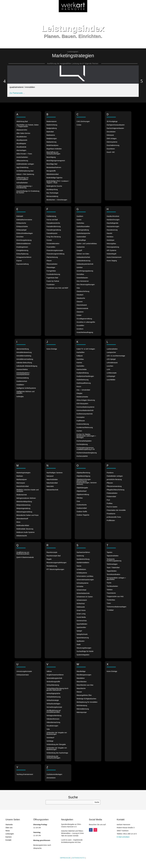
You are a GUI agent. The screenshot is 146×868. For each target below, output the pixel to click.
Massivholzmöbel (23, 486)
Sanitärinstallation (83, 563)
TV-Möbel (110, 610)
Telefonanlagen (112, 564)
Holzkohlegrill (111, 254)
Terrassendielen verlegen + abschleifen (116, 579)
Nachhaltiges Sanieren (55, 473)
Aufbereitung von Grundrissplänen (22, 179)
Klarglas (79, 393)
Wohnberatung (82, 706)
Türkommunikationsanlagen (116, 607)
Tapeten (109, 552)
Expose (19, 261)
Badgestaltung (52, 128)
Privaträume (111, 514)
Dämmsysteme (112, 142)
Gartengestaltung (83, 230)
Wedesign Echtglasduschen (86, 699)
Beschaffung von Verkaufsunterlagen (53, 153)
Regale (49, 559)
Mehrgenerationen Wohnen (26, 498)
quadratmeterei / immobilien (22, 87)
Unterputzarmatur (23, 675)
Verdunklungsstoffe (53, 682)
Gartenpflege (81, 240)
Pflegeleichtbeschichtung (115, 490)
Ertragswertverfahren (24, 257)
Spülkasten (80, 641)
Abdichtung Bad (22, 121)
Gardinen (80, 216)
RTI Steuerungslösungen (55, 569)
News (8, 831)
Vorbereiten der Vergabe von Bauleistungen (57, 733)
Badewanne (51, 135)
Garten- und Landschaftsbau (87, 244)
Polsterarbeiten (112, 493)
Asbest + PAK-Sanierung (25, 174)
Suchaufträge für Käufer (85, 651)
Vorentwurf (50, 738)
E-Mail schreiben (123, 837)
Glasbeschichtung (83, 291)
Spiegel (79, 631)
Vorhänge (50, 741)
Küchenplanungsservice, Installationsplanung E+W (86, 449)
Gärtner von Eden (83, 254)
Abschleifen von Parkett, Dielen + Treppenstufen (28, 126)
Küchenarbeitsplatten (84, 441)
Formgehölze (51, 271)
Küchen (79, 431)
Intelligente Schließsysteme (26, 388)
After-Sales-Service (23, 133)
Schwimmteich (82, 600)
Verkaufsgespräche (53, 693)
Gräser (79, 315)
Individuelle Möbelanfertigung (27, 366)
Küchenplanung (82, 444)
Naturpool (50, 476)
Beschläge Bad (52, 164)
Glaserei (80, 302)
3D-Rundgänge (112, 121)
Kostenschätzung (83, 424)
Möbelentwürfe (22, 536)
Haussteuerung (112, 230)
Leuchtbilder (111, 380)
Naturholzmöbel (52, 483)
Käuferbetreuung (82, 380)
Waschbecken (81, 682)
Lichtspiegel (111, 376)
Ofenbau (80, 498)
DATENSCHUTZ (78, 858)
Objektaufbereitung (83, 473)
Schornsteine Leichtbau (85, 576)
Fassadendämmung (54, 227)
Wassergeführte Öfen (84, 695)
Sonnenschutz (82, 621)
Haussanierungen (113, 227)
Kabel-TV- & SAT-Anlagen (86, 349)
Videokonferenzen (53, 719)
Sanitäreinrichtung (83, 559)
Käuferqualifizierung (84, 383)
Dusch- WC (111, 152)
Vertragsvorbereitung (54, 716)
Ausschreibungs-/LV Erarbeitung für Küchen (28, 192)
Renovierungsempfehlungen (57, 563)
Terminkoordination (113, 574)
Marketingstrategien (23, 473)
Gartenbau (80, 223)
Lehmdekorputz (112, 363)
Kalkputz (80, 356)
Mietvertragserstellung (24, 512)
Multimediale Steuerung (25, 529)
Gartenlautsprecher (83, 233)
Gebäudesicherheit (83, 257)
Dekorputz (110, 135)
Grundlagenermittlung (84, 319)
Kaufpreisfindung (83, 373)
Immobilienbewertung (24, 352)
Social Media (81, 617)
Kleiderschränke (82, 397)
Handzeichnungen (113, 220)
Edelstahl (20, 216)
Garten (79, 220)
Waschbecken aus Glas (85, 685)
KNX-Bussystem (82, 404)
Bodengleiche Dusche (54, 186)
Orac (78, 501)
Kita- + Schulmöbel (83, 390)
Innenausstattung (23, 378)
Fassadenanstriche (53, 223)
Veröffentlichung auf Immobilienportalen (54, 711)
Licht (108, 369)
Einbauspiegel (21, 230)
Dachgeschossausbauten (116, 125)
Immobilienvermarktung (25, 359)
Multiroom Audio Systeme (25, 532)
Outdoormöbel (82, 508)
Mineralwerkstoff (22, 519)
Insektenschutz (22, 381)
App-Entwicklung (22, 167)
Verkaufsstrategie (53, 700)
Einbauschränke (22, 227)
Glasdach (80, 295)
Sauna (79, 566)
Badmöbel (50, 132)
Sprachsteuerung (83, 638)
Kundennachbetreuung (85, 428)
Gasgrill (79, 250)
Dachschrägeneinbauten (115, 128)
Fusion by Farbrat (53, 281)
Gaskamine (81, 247)
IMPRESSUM (65, 858)
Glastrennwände (82, 308)
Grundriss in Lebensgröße (86, 322)
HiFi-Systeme (111, 250)
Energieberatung (22, 250)
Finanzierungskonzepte (55, 250)
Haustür (109, 233)
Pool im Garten (112, 507)
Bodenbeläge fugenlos (54, 178)
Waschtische (81, 688)
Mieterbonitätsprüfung (24, 502)
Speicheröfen (81, 627)
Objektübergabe (82, 488)
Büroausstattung (52, 196)
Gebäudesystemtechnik (85, 264)
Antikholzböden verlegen (25, 164)
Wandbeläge (81, 671)
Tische (109, 583)
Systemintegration (83, 655)
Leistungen (10, 834)
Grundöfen (80, 326)
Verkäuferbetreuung (54, 697)
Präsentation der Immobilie (116, 510)
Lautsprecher (111, 352)
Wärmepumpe (82, 712)
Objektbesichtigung (83, 476)
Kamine (79, 363)
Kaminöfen (80, 366)
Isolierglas (20, 397)
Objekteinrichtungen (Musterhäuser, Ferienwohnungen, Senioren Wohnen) (87, 482)
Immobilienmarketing (24, 356)
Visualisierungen (52, 726)
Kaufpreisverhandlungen (85, 376)
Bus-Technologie (52, 193)
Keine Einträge (52, 349)
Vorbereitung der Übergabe (56, 744)
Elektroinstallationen (24, 244)
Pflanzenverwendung (114, 486)
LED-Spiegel (111, 359)
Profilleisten (111, 520)
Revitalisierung (52, 566)
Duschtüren (111, 149)
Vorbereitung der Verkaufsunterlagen (53, 757)
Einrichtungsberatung (24, 240)
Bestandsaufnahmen (54, 167)
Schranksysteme (82, 583)
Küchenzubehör (82, 456)
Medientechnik (22, 495)
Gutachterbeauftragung (85, 332)
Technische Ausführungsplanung (114, 560)
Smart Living (81, 614)
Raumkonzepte (52, 552)
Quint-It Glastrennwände (25, 557)
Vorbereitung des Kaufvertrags (57, 753)
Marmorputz (21, 483)
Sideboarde (81, 607)
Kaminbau (80, 359)
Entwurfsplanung (22, 254)
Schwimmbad (81, 590)
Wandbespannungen (84, 675)
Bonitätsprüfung (52, 190)
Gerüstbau (80, 274)
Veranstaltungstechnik (54, 678)
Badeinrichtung (52, 125)
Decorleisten (111, 132)
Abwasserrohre (22, 130)
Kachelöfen (81, 352)
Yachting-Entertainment (25, 774)
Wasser (79, 692)
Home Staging (112, 261)
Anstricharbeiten (22, 157)
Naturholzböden (52, 480)
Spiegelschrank (82, 634)
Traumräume (111, 593)
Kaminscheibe (82, 369)
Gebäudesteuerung (83, 261)
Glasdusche (81, 298)
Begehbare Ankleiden (54, 149)
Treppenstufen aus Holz (115, 597)
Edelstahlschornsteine (24, 220)
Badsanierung (51, 142)
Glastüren (80, 312)
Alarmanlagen (21, 150)
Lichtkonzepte (112, 373)
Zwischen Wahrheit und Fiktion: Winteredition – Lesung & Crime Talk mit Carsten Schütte (72, 833)
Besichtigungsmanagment (56, 161)
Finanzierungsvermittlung (55, 254)
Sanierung (80, 556)
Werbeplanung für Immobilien (87, 702)
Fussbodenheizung (53, 274)
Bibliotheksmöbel (53, 174)
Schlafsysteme (82, 573)
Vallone (49, 671)
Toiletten (110, 590)
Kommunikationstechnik (85, 410)
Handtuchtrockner (113, 216)
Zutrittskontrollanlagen (54, 774)
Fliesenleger (51, 268)
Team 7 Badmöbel (113, 568)
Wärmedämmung (83, 709)
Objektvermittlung (83, 495)
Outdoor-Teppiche (83, 515)
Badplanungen (52, 139)
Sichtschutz (81, 604)
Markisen (20, 476)
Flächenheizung (52, 257)
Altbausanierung (22, 161)
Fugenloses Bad (52, 278)
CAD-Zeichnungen (83, 121)
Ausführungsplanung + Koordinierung (24, 187)
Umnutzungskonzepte (24, 671)
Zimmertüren (51, 778)
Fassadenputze (52, 233)
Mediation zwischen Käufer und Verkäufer (28, 491)
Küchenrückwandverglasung (87, 453)
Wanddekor (81, 678)
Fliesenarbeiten (52, 264)
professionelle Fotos (114, 517)
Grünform (80, 329)
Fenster (49, 240)
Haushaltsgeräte (112, 223)
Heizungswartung (113, 247)
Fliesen (49, 261)
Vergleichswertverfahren (55, 675)
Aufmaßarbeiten (22, 183)
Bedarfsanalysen (52, 145)
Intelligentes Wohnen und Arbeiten (25, 392)
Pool (108, 500)
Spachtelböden (82, 624)
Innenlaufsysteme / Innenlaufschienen (23, 374)
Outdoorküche (82, 505)
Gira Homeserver (83, 281)
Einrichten (20, 237)
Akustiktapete (21, 144)
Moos (18, 522)
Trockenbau (111, 600)
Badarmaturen (52, 121)
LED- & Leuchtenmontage (116, 356)
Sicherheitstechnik (83, 593)
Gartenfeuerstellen (83, 227)
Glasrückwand (82, 305)
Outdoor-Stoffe (82, 512)
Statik (79, 645)
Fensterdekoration (53, 244)
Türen (109, 603)
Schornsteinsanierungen (85, 580)
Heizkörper (111, 240)
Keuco (79, 387)
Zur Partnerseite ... (17, 93)
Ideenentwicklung (23, 349)
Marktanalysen (22, 480)
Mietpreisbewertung (23, 505)
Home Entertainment (114, 257)
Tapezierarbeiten (113, 556)
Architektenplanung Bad (25, 171)
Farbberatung (51, 216)
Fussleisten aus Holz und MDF (57, 288)
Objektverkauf (81, 491)
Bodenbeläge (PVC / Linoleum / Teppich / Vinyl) (58, 182)
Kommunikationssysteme (85, 407)
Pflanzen (110, 483)
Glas (78, 288)
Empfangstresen (22, 247)
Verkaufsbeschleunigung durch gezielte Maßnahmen (57, 689)
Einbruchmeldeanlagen (25, 233)
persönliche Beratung (114, 480)
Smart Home (81, 610)
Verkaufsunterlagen (53, 704)
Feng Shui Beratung (54, 237)
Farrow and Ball (52, 220)
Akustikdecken (22, 137)
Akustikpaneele (22, 140)
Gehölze (80, 268)
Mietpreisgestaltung (23, 508)
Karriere (8, 837)
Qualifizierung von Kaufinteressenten (23, 553)
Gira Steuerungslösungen (86, 285)
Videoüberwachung (53, 722)
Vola (48, 729)
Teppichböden (112, 571)
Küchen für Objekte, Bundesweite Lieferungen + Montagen (86, 436)
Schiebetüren (81, 569)
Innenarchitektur (22, 369)
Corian (79, 125)
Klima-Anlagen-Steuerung (86, 400)
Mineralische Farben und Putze (27, 515)
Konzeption (81, 417)
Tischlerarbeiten (112, 586)
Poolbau (110, 503)
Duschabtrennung (113, 145)
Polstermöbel (111, 497)
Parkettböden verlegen (115, 476)
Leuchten (110, 366)
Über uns (9, 828)
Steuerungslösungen (84, 648)
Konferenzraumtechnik (85, 414)
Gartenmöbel (81, 237)
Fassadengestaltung (54, 230)
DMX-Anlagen (112, 139)
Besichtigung (51, 157)
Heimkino (110, 237)
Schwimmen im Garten (85, 597)
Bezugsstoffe (51, 171)
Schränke (80, 587)
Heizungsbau (111, 244)
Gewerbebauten (82, 278)
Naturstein (50, 486)
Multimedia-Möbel (23, 526)
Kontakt (8, 840)
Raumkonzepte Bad (54, 556)
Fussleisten (51, 285)
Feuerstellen (51, 247)
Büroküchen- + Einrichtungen (57, 200)
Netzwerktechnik (52, 490)
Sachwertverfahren (83, 552)
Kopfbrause (81, 421)
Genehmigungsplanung (85, 271)
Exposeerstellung (23, 264)
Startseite (9, 824)
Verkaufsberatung (53, 685)
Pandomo (110, 473)
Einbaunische (21, 223)
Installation (20, 385)
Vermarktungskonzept (54, 707)
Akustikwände (21, 147)
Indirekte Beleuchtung (24, 363)
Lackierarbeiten (112, 349)
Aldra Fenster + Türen (24, 154)
